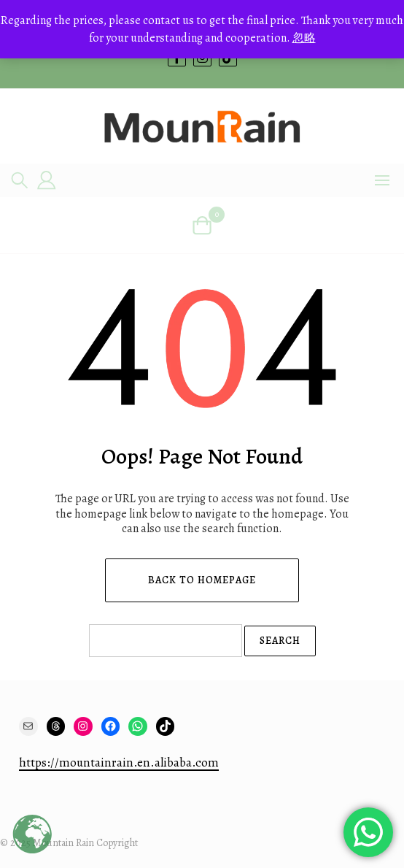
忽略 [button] (304, 38)
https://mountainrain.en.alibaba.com (119, 763)
